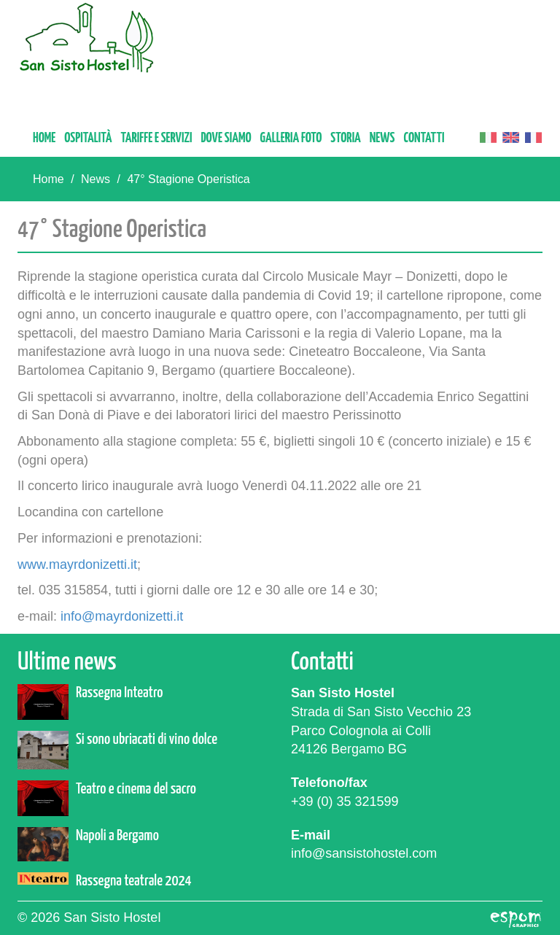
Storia (346, 138)
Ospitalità (88, 138)
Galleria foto (291, 138)
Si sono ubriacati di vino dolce (147, 740)
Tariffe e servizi (156, 138)
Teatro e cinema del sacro (136, 789)
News (382, 138)
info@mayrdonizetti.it (122, 616)
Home (44, 138)
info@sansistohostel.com (364, 853)
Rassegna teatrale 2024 (134, 881)
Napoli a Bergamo (117, 836)
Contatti (424, 138)
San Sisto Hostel (87, 38)
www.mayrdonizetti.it (77, 565)
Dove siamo (226, 138)
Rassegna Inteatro (119, 693)
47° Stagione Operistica (188, 179)
